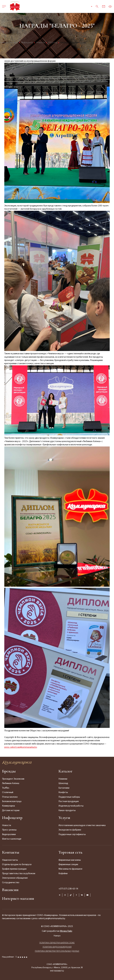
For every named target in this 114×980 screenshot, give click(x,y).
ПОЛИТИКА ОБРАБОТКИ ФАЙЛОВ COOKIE (57, 943)
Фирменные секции (68, 865)
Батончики (64, 788)
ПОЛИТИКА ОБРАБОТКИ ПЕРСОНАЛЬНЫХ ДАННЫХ (57, 951)
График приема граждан (14, 869)
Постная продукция (69, 801)
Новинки (63, 779)
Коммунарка (8, 806)
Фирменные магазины (70, 860)
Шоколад (63, 783)
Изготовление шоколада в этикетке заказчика (82, 825)
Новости (7, 825)
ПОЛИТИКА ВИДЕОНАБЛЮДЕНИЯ (57, 947)
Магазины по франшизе (70, 869)
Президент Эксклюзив (13, 779)
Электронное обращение (15, 878)
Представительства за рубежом (19, 874)
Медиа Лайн (66, 931)
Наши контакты (10, 860)
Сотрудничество (11, 883)
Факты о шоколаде (12, 839)
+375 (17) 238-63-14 (68, 889)
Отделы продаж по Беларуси (17, 865)
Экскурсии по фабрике (70, 830)
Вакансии (10, 890)
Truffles (6, 788)
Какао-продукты (67, 810)
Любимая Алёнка (11, 783)
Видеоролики (9, 834)
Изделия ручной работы (71, 806)
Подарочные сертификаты (72, 834)
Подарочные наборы (69, 797)
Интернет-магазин (18, 898)
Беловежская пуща (12, 801)
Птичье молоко (10, 797)
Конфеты (63, 792)
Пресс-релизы (9, 830)
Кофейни (63, 874)
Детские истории (11, 810)
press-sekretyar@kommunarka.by (21, 747)
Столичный (8, 792)
